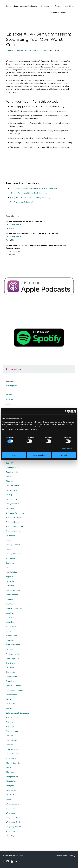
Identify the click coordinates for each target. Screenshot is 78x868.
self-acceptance (12, 718)
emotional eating (13, 522)
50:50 (8, 390)
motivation (10, 640)
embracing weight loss (15, 513)
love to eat (11, 617)
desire (9, 477)
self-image (10, 727)
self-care (10, 722)
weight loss (11, 813)
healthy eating (12, 572)
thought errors (12, 777)
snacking (10, 745)
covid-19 (9, 463)
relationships (11, 704)
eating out (10, 508)
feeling (9, 540)
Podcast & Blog (68, 6)
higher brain (11, 577)
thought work (12, 781)
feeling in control (13, 545)
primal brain (11, 681)
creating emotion (13, 467)
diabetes (9, 481)
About (16, 6)
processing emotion (14, 686)
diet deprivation (12, 486)
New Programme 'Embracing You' (23, 202)
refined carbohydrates (15, 690)
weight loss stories (14, 822)
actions (9, 395)
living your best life (14, 608)
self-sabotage (11, 740)
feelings (9, 549)
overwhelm (10, 672)
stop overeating (12, 749)
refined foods (11, 695)
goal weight (11, 563)
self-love (10, 736)
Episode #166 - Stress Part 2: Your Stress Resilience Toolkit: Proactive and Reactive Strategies (36, 247)
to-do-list (10, 795)
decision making (12, 472)
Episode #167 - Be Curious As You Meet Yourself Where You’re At (32, 233)
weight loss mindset (14, 817)
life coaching (11, 50)
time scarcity (11, 790)
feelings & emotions (14, 554)
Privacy (72, 856)
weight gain (11, 808)
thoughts (10, 786)
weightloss (10, 831)
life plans (10, 604)
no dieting (10, 649)
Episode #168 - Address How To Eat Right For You (26, 221)
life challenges (12, 595)
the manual (11, 768)
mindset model (12, 636)
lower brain (11, 622)
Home (8, 6)
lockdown (10, 613)
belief (8, 404)
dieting (9, 495)
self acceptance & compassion (36, 50)
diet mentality (11, 490)
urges (8, 799)
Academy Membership (29, 6)
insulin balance (12, 581)
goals (8, 568)
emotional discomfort (14, 518)
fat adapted (11, 536)
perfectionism (11, 677)
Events (57, 6)
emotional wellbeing (14, 531)
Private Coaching (46, 6)
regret (9, 699)
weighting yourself (13, 827)
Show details (67, 449)
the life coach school (15, 763)
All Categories (11, 386)
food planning (12, 558)
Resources (55, 12)
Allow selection (39, 455)
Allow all (64, 455)
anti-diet (9, 399)
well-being (10, 836)
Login (72, 12)
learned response (13, 590)
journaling (10, 586)
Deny (14, 455)
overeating (10, 667)
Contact (64, 12)
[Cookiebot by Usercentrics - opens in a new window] (67, 411)
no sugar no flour (13, 654)
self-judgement (12, 731)
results (9, 708)
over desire (11, 663)
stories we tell (12, 754)
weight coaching (13, 804)
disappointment (12, 499)
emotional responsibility (15, 527)
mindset (20, 50)
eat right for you (13, 504)
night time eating (13, 645)
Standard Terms (61, 856)
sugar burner (11, 758)
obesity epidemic (13, 658)
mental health (12, 627)
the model (10, 772)
